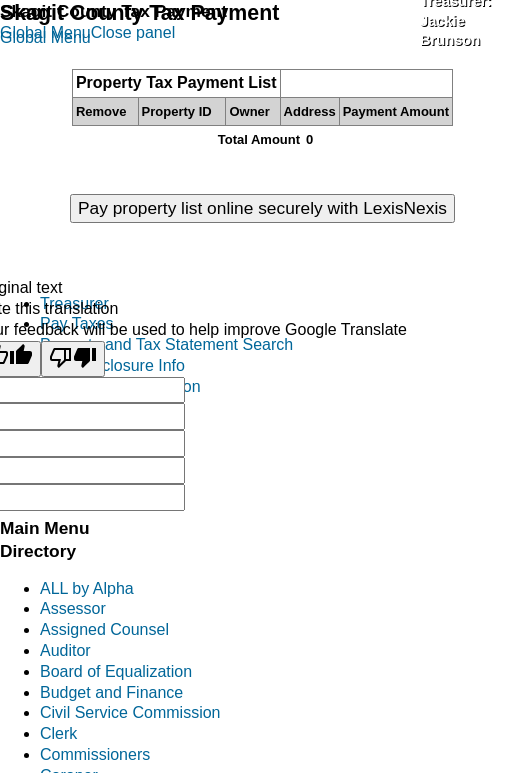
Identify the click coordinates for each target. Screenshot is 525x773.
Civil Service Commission (130, 712)
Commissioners (95, 754)
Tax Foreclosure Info (112, 365)
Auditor (65, 650)
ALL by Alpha (87, 588)
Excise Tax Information (120, 386)
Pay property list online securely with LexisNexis (262, 208)
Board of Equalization (116, 671)
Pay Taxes (77, 323)
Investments (83, 448)
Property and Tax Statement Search (166, 344)
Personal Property (104, 407)
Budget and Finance (111, 692)
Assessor (73, 608)
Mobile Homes (91, 427)
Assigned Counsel (104, 629)
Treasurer (74, 303)
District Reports (94, 469)
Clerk (58, 733)
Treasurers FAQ (96, 490)
